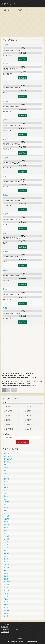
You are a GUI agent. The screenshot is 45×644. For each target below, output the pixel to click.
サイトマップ (5, 632)
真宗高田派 (10, 429)
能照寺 (5, 158)
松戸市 (6, 482)
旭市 (5, 499)
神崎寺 (5, 270)
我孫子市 (7, 519)
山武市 (6, 562)
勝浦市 (6, 508)
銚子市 (6, 468)
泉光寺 (5, 289)
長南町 (6, 607)
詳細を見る (23, 59)
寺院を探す (5, 627)
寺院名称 (6, 434)
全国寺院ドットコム (9, 4)
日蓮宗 (8, 406)
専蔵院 (5, 308)
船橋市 (6, 473)
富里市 (6, 550)
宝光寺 (5, 139)
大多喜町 (7, 610)
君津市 (6, 528)
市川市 (6, 470)
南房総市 (7, 553)
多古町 (6, 576)
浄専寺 (5, 214)
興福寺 (5, 64)
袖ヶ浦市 (7, 539)
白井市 (6, 548)
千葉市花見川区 (9, 456)
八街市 (6, 542)
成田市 (6, 490)
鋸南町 (6, 616)
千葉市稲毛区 (8, 459)
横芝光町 (7, 590)
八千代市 (7, 516)
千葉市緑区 (7, 465)
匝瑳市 (6, 556)
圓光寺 (5, 45)
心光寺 (5, 233)
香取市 (6, 559)
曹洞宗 (29, 411)
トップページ (5, 624)
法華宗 (8, 424)
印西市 (6, 545)
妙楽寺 (5, 101)
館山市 (6, 476)
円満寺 (5, 252)
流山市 (6, 513)
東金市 (6, 496)
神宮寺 (5, 120)
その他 (29, 429)
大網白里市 (7, 582)
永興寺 (5, 176)
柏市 (5, 505)
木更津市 (7, 479)
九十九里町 (7, 585)
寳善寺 (5, 195)
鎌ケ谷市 (7, 525)
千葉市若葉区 (8, 462)
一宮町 (6, 593)
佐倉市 (6, 493)
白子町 (6, 602)
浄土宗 (29, 406)
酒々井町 (7, 567)
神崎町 (6, 573)
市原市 (6, 510)
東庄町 (6, 579)
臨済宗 (8, 420)
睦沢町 (6, 596)
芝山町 (6, 587)
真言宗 (8, 415)
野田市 (6, 485)
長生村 (6, 599)
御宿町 (6, 613)
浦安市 (6, 533)
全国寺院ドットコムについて (10, 629)
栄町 (5, 570)
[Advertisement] (22, 25)
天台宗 (29, 415)
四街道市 (7, 536)
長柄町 (6, 605)
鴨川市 (6, 522)
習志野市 (7, 502)
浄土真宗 (9, 411)
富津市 (6, 530)
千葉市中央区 (8, 453)
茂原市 (6, 488)
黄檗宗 (29, 420)
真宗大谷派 (30, 424)
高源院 (5, 82)
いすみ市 (7, 565)
